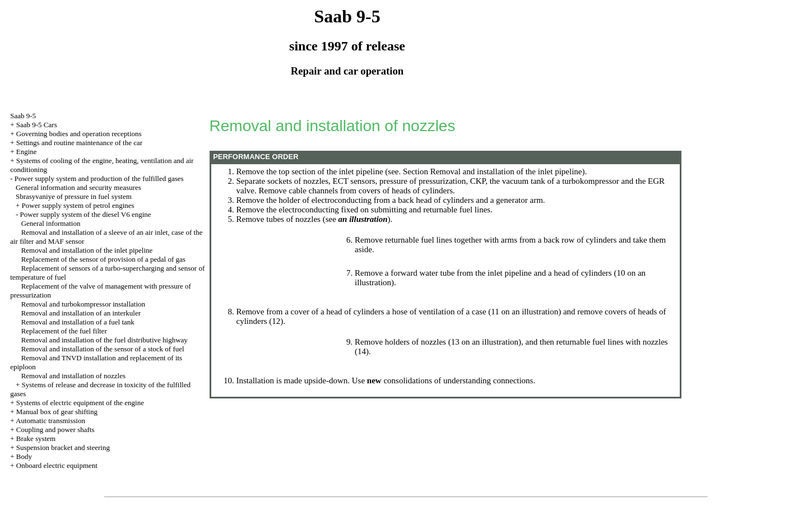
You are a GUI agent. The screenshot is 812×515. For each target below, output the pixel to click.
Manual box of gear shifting (57, 412)
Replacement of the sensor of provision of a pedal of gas (103, 259)
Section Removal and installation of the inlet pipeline (493, 171)
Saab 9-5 (23, 116)
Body (24, 456)
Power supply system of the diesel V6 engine (86, 214)
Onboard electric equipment (57, 465)
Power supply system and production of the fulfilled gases (99, 178)
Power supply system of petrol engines (78, 205)
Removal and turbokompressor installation (83, 304)
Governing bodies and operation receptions (79, 134)
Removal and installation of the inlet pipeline (87, 250)
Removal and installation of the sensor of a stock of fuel (103, 349)
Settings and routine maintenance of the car (79, 143)
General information (51, 223)
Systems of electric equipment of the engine (80, 403)
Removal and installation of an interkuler (81, 313)
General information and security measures (78, 187)
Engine (27, 152)
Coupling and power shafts (55, 430)
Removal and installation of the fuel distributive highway (105, 340)
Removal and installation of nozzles (73, 376)
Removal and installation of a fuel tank (78, 322)
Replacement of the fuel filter (64, 331)
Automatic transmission (50, 421)
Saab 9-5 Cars (37, 125)
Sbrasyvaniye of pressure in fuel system (74, 196)
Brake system (36, 439)
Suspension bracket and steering (63, 447)
